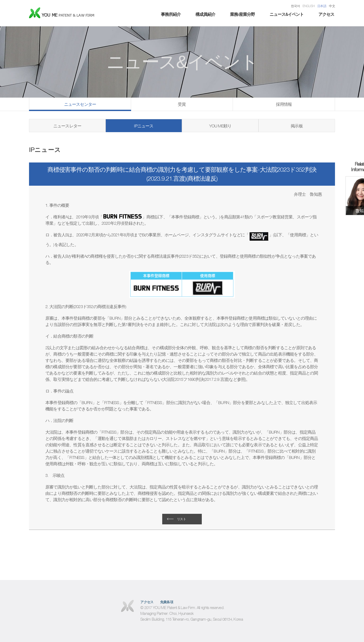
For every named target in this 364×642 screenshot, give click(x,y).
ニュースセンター (80, 104)
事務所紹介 (171, 14)
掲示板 (297, 126)
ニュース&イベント (287, 14)
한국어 (295, 6)
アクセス (326, 14)
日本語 (322, 6)
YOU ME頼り (220, 126)
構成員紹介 (205, 14)
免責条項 (167, 602)
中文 (332, 6)
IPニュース (144, 126)
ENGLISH (309, 6)
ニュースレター (67, 126)
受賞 (182, 104)
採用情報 (284, 104)
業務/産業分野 (242, 14)
